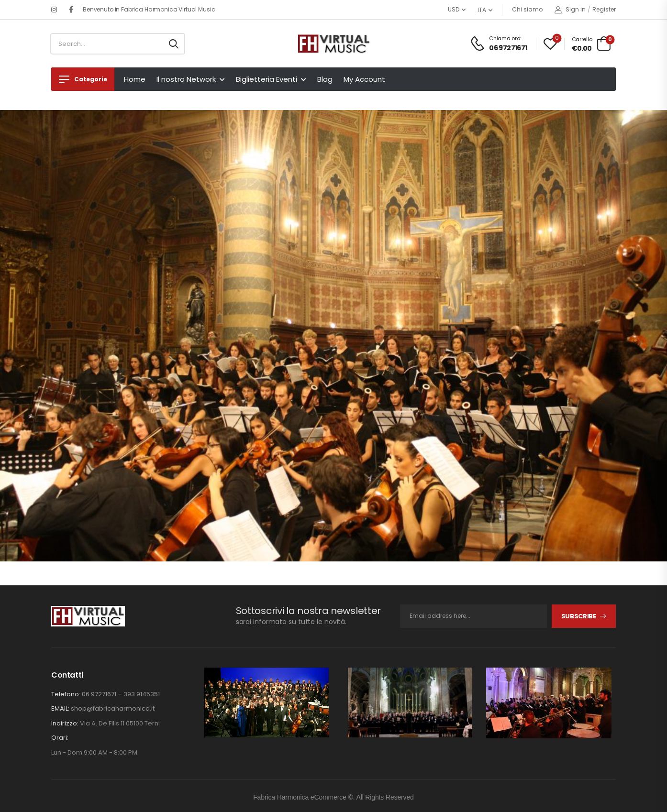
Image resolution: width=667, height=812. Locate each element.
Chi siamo (527, 9)
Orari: (60, 738)
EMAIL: (60, 708)
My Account (364, 79)
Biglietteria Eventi (267, 79)
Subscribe (579, 616)
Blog (325, 79)
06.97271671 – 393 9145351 (121, 694)
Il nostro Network (186, 79)
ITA (482, 10)
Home (135, 79)
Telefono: (66, 694)
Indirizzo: (65, 723)
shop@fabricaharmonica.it (113, 708)
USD (454, 9)
